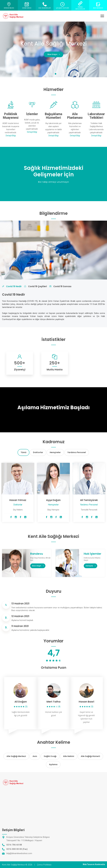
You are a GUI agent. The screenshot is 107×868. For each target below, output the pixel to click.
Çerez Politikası (44, 865)
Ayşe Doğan (53, 500)
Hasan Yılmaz (18, 500)
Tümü (23, 452)
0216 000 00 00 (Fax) (17, 849)
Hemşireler (55, 452)
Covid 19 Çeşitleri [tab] (35, 286)
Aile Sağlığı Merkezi (16, 756)
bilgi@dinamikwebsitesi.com (19, 853)
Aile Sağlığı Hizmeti (90, 756)
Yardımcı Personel (77, 452)
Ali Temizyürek (89, 500)
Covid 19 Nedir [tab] (12, 286)
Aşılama (53, 764)
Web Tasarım (89, 864)
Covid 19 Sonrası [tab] (60, 286)
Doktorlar (38, 452)
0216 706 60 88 (14, 845)
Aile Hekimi (69, 756)
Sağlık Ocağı (50, 756)
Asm (35, 756)
